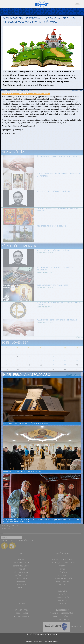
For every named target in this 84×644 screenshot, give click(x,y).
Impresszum (42, 638)
